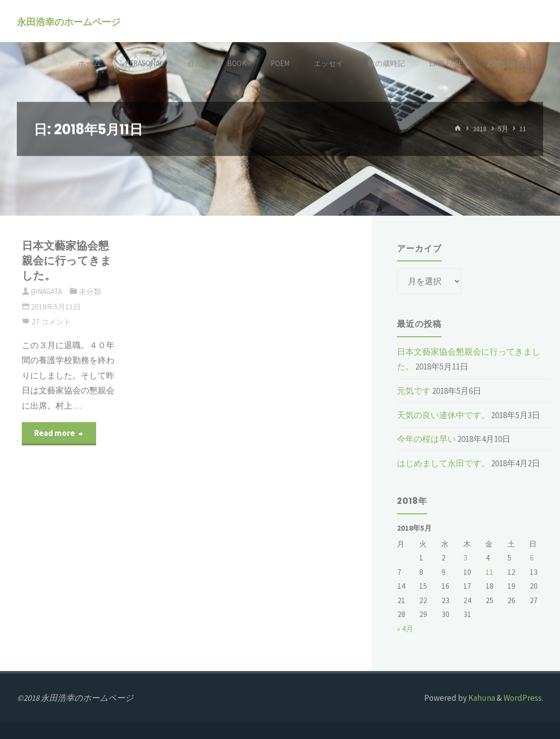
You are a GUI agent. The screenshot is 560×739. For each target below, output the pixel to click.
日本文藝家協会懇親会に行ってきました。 (67, 261)
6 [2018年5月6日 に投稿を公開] (532, 558)
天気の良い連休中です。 (443, 415)
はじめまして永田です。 (443, 463)
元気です (414, 391)
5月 (503, 129)
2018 (480, 129)
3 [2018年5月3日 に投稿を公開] (465, 558)
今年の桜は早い (426, 439)
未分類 (90, 291)
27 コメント (51, 322)
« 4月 (405, 629)
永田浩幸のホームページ (69, 22)
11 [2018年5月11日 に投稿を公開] (490, 572)
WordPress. (523, 698)
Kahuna (481, 698)
